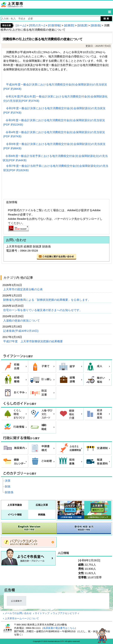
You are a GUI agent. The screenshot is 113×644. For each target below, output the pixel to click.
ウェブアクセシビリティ (66, 613)
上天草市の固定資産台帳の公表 (23, 289)
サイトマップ (42, 613)
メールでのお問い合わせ (18, 613)
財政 (8, 486)
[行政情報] (54, 25)
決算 (8, 481)
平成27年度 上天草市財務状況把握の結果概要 (33, 341)
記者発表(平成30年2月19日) (21, 331)
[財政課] (82, 25)
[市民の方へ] (37, 25)
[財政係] (96, 25)
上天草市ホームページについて (22, 619)
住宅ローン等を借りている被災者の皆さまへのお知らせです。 (43, 310)
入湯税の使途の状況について (22, 321)
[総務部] (69, 25)
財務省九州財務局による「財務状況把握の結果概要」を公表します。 (47, 300)
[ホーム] (21, 25)
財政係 (9, 492)
